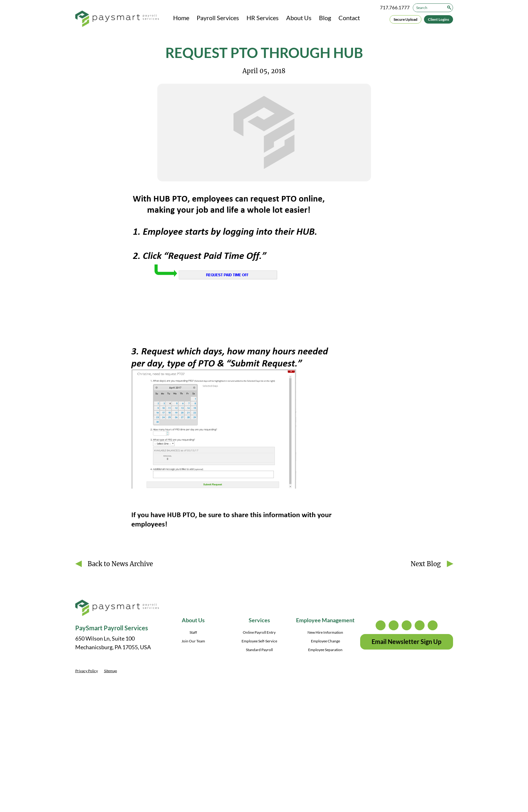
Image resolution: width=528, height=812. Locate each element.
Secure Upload (406, 19)
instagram (381, 625)
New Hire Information (325, 632)
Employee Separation (325, 650)
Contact (349, 18)
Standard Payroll (259, 650)
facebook (407, 625)
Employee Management (325, 620)
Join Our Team (193, 641)
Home (181, 18)
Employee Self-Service (259, 641)
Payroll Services (218, 18)
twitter (394, 625)
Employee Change (325, 641)
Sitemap (111, 671)
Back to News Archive (120, 564)
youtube (433, 625)
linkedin (420, 625)
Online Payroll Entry (259, 632)
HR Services (263, 18)
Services (259, 620)
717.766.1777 (395, 7)
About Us (299, 18)
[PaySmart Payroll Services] (117, 19)
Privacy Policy (87, 671)
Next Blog (426, 564)
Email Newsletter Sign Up (406, 641)
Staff (193, 632)
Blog (325, 18)
